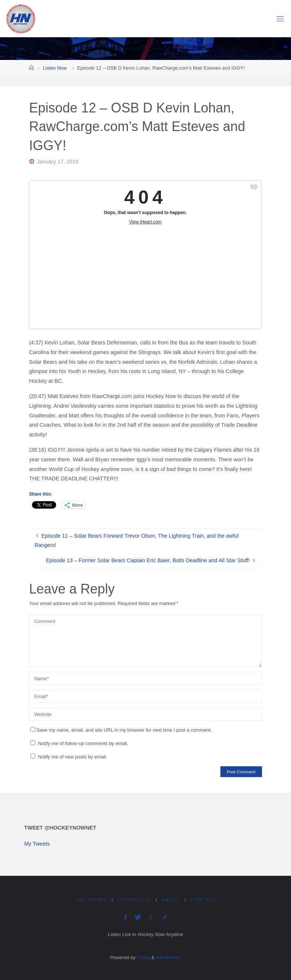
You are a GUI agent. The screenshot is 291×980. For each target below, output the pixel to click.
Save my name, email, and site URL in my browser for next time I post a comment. (121, 730)
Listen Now (55, 68)
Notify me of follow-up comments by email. (83, 743)
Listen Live (135, 900)
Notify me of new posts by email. (72, 757)
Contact (203, 900)
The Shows (91, 900)
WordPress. (168, 957)
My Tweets (37, 844)
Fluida (143, 957)
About (171, 900)
